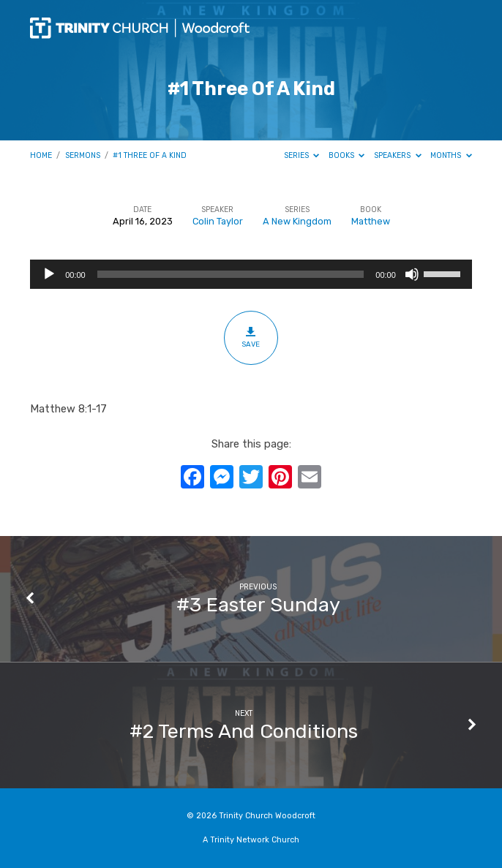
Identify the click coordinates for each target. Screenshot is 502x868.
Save (251, 337)
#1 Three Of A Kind (150, 155)
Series (302, 155)
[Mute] (412, 274)
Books (347, 155)
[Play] (49, 274)
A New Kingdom (297, 221)
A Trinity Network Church (251, 840)
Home (41, 155)
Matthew (371, 221)
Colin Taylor (218, 221)
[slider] (231, 274)
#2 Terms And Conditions (244, 731)
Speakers (398, 155)
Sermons (83, 155)
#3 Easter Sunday (258, 605)
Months (451, 155)
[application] (251, 274)
